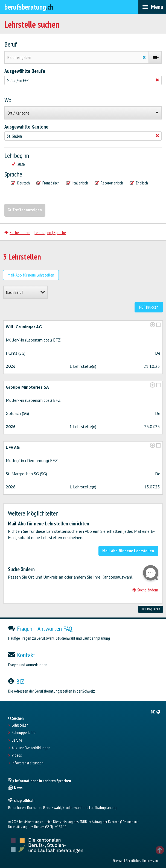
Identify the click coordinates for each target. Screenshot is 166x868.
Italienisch (77, 183)
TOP (160, 850)
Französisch (48, 183)
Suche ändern (17, 232)
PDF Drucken (149, 307)
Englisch (139, 183)
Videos (17, 755)
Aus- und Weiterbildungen (31, 748)
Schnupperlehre (24, 733)
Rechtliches (133, 861)
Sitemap (118, 861)
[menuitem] (156, 712)
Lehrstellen (20, 725)
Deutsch (20, 183)
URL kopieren (150, 609)
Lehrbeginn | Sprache (50, 232)
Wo (8, 100)
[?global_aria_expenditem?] (152, 325)
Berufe (17, 740)
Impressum (151, 861)
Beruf (11, 44)
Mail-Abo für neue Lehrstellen (31, 275)
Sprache (13, 174)
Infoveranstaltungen (28, 763)
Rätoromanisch (109, 183)
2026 (18, 164)
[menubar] (152, 7)
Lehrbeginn (17, 156)
